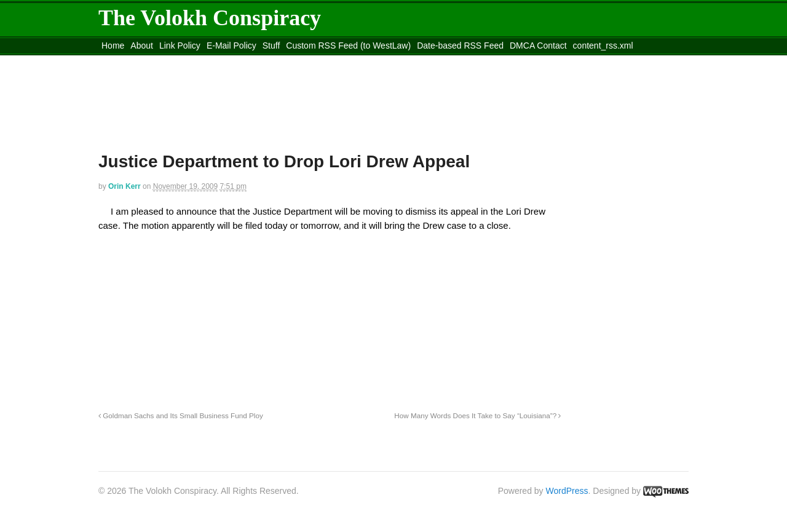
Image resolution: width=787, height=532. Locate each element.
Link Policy (180, 46)
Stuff (271, 46)
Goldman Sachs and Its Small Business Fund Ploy (181, 415)
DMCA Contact (538, 46)
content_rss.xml (603, 46)
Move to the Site (166, 61)
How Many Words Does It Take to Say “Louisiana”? (477, 415)
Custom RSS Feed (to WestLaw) (348, 46)
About (142, 46)
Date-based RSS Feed (460, 46)
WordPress (567, 491)
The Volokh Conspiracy (210, 18)
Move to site (277, 61)
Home (113, 46)
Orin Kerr (125, 186)
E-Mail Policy (231, 46)
